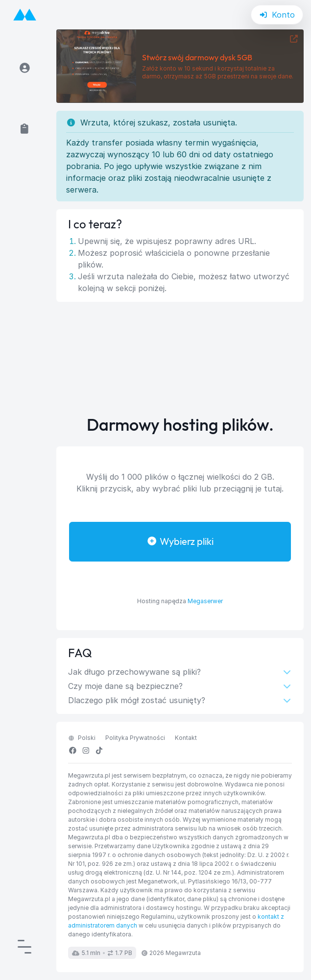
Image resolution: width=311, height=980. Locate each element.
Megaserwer (205, 601)
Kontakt (186, 738)
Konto (277, 15)
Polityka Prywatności (135, 738)
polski (82, 738)
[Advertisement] (180, 359)
